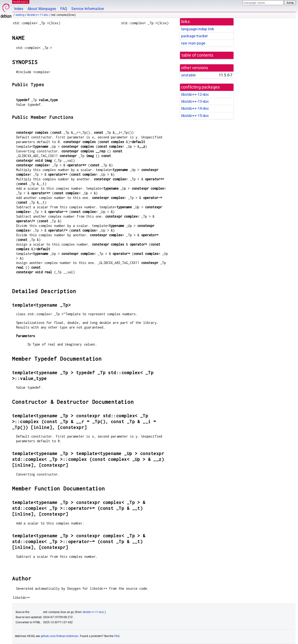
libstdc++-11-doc (38, 15)
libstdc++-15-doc (195, 116)
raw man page (193, 43)
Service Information (88, 9)
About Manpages (42, 9)
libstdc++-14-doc (195, 108)
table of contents (198, 55)
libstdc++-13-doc (195, 101)
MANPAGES (21, 2)
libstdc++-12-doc (195, 94)
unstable (188, 75)
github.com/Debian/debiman (60, 636)
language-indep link (198, 29)
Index (19, 9)
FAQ (64, 9)
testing (20, 15)
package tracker (194, 36)
